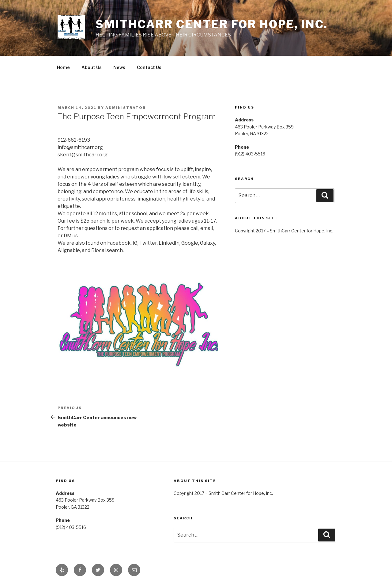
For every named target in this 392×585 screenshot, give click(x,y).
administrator (126, 108)
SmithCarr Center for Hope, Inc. (211, 24)
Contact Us (149, 67)
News (119, 67)
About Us (92, 67)
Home (63, 67)
